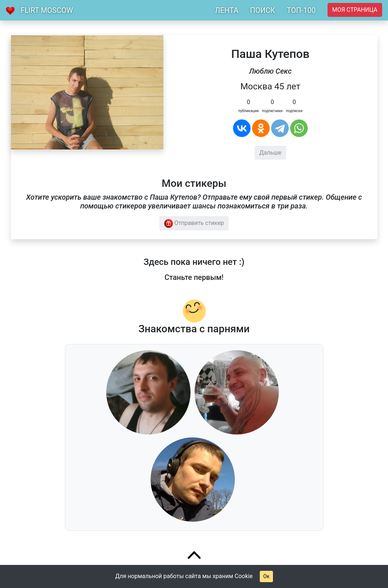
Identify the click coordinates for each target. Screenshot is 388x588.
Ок (266, 576)
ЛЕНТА (227, 10)
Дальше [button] (270, 153)
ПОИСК (262, 10)
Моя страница (355, 10)
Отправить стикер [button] (194, 223)
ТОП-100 (301, 10)
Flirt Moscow (47, 10)
